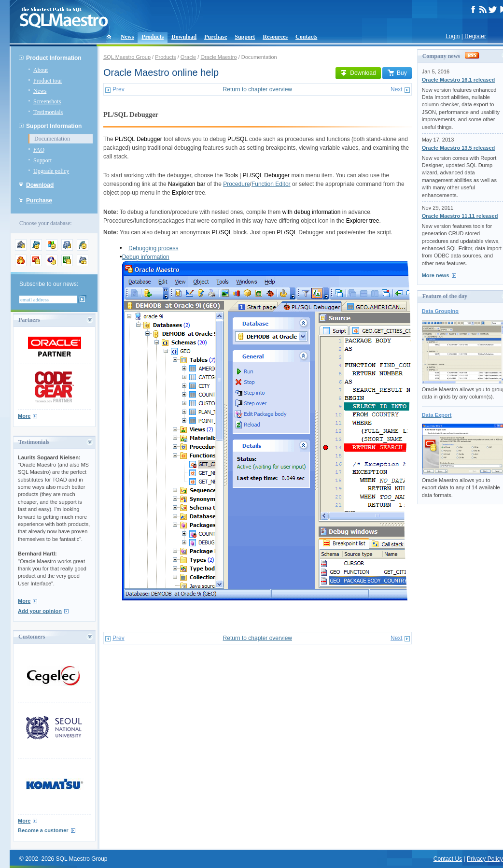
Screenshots (47, 101)
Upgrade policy (51, 171)
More (24, 416)
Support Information (54, 126)
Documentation (52, 139)
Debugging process (153, 248)
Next (397, 89)
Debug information (146, 257)
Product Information (54, 58)
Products (153, 37)
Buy (397, 73)
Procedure (236, 184)
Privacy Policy (485, 859)
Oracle (188, 57)
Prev (119, 89)
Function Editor (271, 184)
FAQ (39, 150)
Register (475, 36)
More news (436, 275)
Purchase (216, 37)
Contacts (306, 37)
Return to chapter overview (258, 89)
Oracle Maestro (218, 57)
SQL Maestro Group (127, 57)
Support (245, 37)
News (127, 37)
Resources (275, 37)
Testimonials (48, 112)
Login (453, 36)
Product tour (48, 81)
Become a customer (43, 830)
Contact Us (448, 859)
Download (184, 37)
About (41, 70)
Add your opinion (40, 611)
